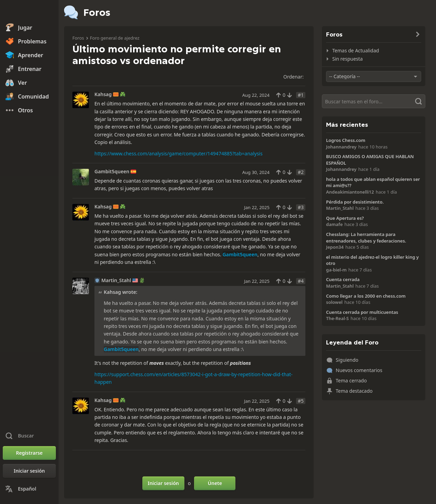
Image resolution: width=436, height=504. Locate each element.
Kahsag (103, 94)
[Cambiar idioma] (29, 489)
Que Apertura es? (345, 218)
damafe (334, 224)
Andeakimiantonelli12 (350, 192)
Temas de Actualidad (356, 50)
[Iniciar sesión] (29, 471)
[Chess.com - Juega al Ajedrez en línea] (29, 12)
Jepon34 (335, 247)
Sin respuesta (347, 59)
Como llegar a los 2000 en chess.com (366, 296)
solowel (334, 302)
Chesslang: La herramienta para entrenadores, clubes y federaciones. (366, 238)
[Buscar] (374, 101)
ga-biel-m (336, 270)
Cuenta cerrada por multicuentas (362, 312)
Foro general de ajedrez (115, 38)
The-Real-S (337, 318)
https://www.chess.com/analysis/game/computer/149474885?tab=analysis (179, 153)
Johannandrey (341, 147)
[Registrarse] (29, 453)
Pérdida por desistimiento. (355, 202)
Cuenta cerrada (343, 279)
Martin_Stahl (116, 280)
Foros (78, 38)
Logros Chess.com (346, 140)
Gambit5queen (112, 172)
